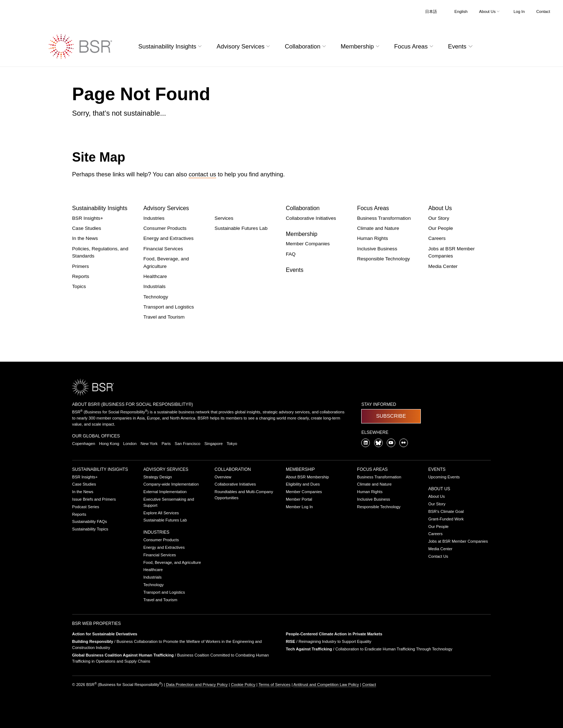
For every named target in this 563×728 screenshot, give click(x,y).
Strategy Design (158, 477)
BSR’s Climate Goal (446, 511)
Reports (81, 276)
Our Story (439, 218)
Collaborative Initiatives (311, 218)
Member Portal (299, 499)
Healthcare (155, 276)
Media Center (443, 266)
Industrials (154, 286)
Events (295, 270)
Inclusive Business (377, 249)
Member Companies (308, 244)
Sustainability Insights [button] (171, 47)
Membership (302, 234)
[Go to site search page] (491, 45)
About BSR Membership (307, 477)
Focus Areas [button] (415, 47)
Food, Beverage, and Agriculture (172, 562)
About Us (440, 208)
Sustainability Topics (90, 529)
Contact (543, 11)
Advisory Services (166, 208)
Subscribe (391, 416)
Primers (81, 266)
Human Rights (372, 238)
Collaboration (303, 208)
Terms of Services (274, 685)
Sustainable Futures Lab (241, 228)
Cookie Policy (243, 685)
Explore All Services (161, 513)
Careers (437, 238)
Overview (223, 477)
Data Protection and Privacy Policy (197, 685)
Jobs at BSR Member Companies (458, 541)
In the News (85, 238)
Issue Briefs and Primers (94, 499)
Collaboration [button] (306, 47)
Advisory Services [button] (244, 47)
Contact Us (438, 556)
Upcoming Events (444, 477)
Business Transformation (384, 218)
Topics (79, 286)
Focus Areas (373, 208)
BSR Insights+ (88, 218)
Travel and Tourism (164, 317)
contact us (202, 174)
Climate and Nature (378, 228)
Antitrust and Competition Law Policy (326, 685)
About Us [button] (490, 11)
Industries (154, 218)
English (461, 11)
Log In (519, 11)
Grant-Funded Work (446, 519)
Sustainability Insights (100, 208)
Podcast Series (86, 507)
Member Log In (299, 507)
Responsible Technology (383, 259)
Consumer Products (165, 228)
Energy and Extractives (168, 238)
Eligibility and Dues (303, 484)
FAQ (291, 254)
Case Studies (87, 228)
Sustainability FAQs (90, 521)
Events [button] (461, 47)
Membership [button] (361, 47)
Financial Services (163, 249)
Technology (156, 297)
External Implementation (165, 492)
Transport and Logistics (169, 307)
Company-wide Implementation (171, 484)
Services (224, 218)
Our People (441, 228)
